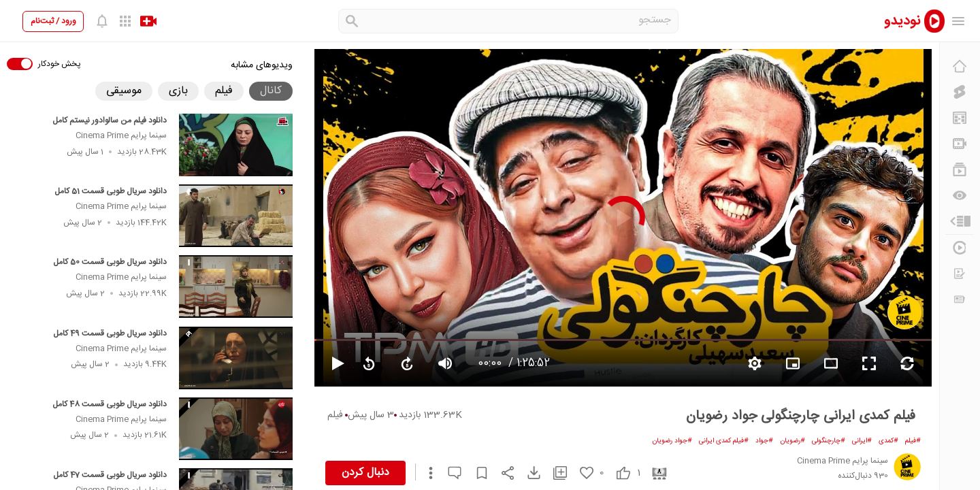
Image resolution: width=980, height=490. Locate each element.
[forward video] (407, 363)
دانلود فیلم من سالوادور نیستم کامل (110, 120)
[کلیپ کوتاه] (960, 92)
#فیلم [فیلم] (913, 441)
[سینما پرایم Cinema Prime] (904, 312)
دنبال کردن (365, 473)
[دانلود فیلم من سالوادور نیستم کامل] (236, 145)
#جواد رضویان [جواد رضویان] (672, 441)
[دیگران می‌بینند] (960, 195)
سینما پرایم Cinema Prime (121, 135)
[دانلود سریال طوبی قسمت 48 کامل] (236, 429)
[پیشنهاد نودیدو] (960, 118)
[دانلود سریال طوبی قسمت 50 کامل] (236, 287)
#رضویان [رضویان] (793, 441)
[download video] (527, 473)
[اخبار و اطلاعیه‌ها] (960, 299)
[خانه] (960, 66)
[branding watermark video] (793, 363)
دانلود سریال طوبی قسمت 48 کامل (110, 404)
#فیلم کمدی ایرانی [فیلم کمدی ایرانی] (724, 441)
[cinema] (654, 473)
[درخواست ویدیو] (960, 274)
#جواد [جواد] (764, 441)
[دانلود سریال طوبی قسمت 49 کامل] (236, 358)
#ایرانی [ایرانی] (862, 441)
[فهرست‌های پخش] (960, 169)
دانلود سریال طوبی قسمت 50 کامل (110, 262)
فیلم (335, 415)
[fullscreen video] (869, 363)
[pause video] (332, 363)
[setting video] (755, 363)
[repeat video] (907, 363)
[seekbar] (623, 340)
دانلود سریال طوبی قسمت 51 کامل (111, 191)
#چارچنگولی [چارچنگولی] (829, 441)
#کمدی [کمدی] (888, 441)
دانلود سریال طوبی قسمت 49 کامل (110, 333)
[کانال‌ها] (960, 144)
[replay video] (369, 363)
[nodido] (905, 21)
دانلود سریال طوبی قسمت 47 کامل (110, 475)
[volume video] (445, 363)
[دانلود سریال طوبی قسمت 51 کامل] (236, 216)
